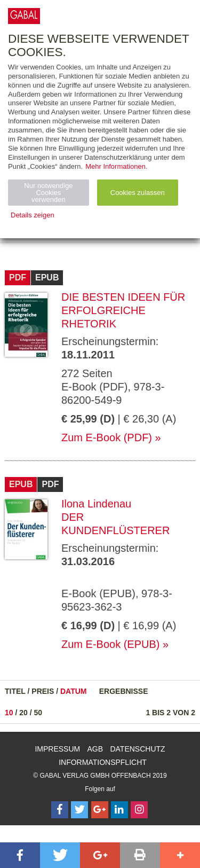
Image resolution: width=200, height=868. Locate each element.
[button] (20, 855)
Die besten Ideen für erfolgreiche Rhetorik (123, 310)
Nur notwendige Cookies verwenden (48, 193)
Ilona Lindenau (96, 504)
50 (38, 713)
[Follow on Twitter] (79, 810)
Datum (74, 691)
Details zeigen (33, 215)
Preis (43, 691)
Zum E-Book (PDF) (107, 437)
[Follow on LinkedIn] (119, 810)
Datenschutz (137, 749)
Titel (15, 691)
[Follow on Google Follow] (100, 810)
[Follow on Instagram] (139, 810)
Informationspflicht (103, 762)
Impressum (57, 749)
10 (9, 713)
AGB (95, 749)
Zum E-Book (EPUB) (110, 644)
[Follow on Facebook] (60, 810)
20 (23, 713)
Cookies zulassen (138, 193)
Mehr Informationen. (116, 166)
